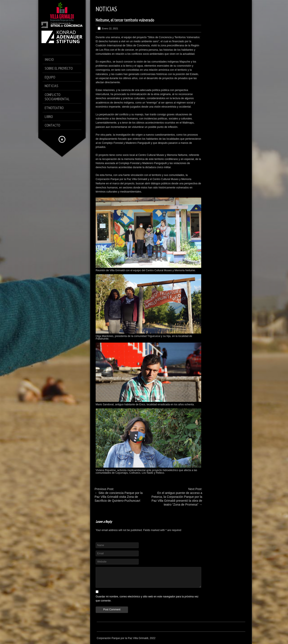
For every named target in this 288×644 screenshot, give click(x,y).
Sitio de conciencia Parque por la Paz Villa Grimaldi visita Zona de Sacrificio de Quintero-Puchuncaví (119, 497)
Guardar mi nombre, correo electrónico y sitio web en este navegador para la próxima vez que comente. (147, 599)
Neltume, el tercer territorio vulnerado (125, 20)
